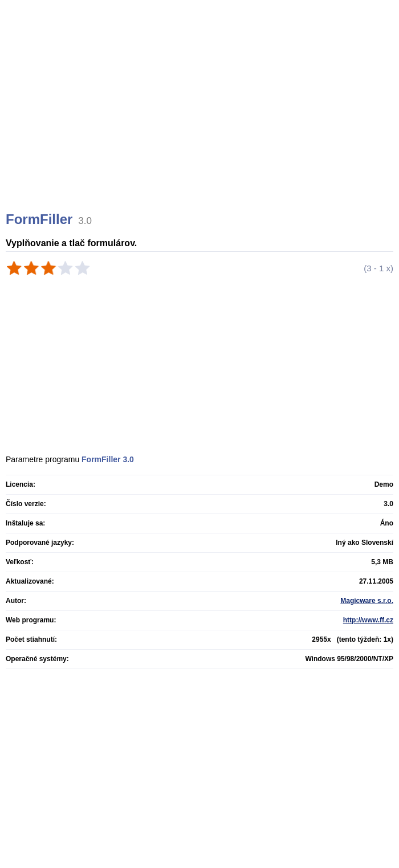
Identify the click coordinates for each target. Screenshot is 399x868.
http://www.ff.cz (368, 620)
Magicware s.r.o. (367, 601)
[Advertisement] (201, 120)
